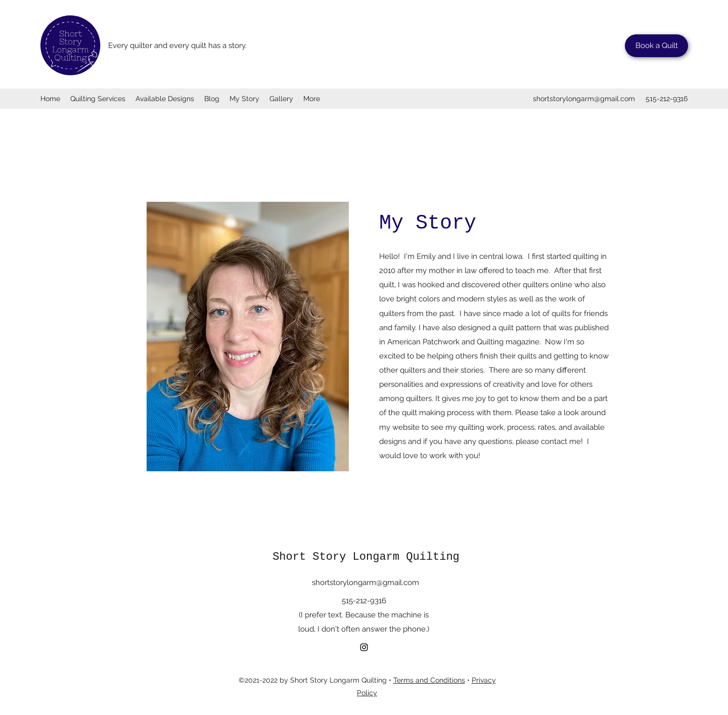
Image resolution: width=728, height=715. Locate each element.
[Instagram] (364, 647)
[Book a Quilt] (656, 46)
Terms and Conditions (429, 680)
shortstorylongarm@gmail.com (584, 99)
